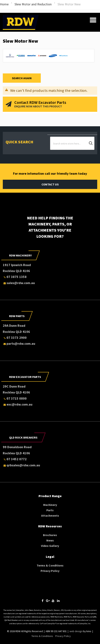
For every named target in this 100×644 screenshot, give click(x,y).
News (50, 540)
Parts (50, 510)
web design (76, 631)
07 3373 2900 (15, 338)
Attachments (50, 515)
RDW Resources (50, 526)
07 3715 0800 (15, 398)
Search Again (22, 78)
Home (4, 4)
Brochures (50, 535)
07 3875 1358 (15, 277)
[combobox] (72, 143)
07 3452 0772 (15, 459)
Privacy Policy (50, 571)
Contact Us (50, 184)
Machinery (50, 505)
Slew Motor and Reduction (33, 4)
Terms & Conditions (50, 565)
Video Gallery (50, 546)
